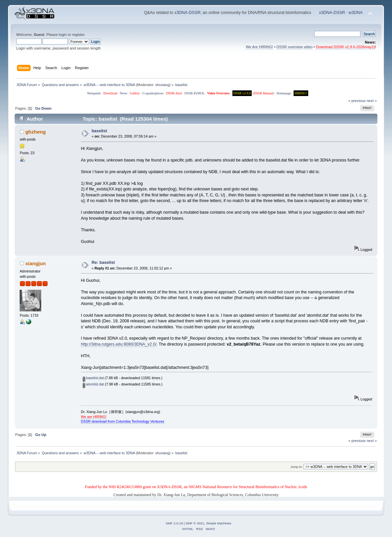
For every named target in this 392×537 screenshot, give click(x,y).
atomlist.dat (93, 384)
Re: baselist (103, 263)
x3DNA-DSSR (187, 13)
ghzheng (36, 132)
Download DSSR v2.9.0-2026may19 (346, 47)
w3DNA (355, 13)
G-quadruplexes (153, 93)
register (78, 35)
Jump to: (297, 467)
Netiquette (94, 93)
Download (110, 93)
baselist (99, 131)
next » (372, 101)
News (124, 93)
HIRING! (301, 93)
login (63, 35)
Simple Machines (219, 523)
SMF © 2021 (195, 523)
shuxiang (162, 85)
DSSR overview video (295, 47)
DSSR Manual (263, 93)
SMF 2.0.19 (174, 523)
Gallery (135, 93)
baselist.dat (93, 378)
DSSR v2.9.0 (242, 93)
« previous (357, 101)
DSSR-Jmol (174, 93)
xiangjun (36, 263)
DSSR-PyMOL (195, 93)
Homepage (284, 93)
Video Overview (218, 93)
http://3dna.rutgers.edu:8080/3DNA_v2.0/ (119, 344)
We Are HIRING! (259, 47)
